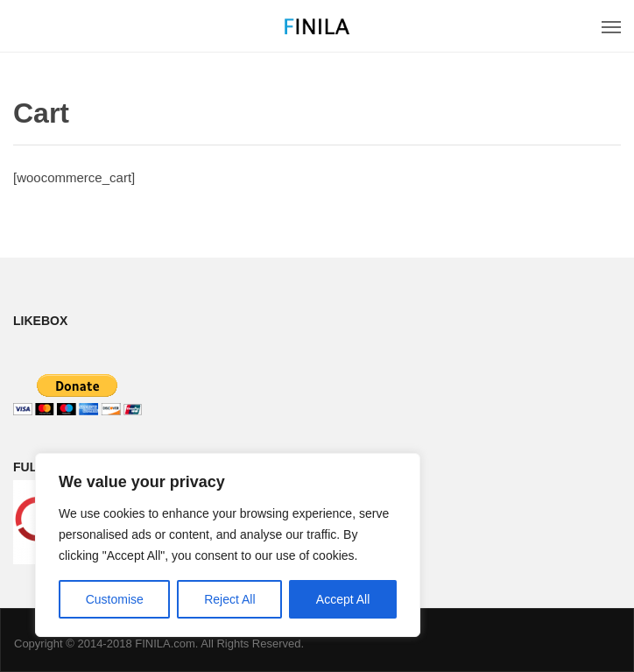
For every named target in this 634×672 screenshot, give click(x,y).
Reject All (229, 599)
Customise (115, 599)
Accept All (343, 599)
